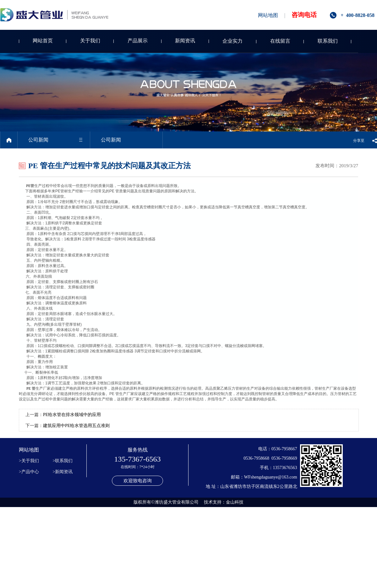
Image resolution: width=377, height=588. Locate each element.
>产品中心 (29, 472)
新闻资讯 (185, 41)
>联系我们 (63, 461)
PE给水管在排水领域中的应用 (72, 415)
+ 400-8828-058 (358, 15)
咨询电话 (304, 15)
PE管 (30, 186)
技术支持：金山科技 (224, 502)
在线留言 (280, 41)
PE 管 (31, 388)
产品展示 (138, 41)
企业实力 (232, 41)
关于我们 (90, 41)
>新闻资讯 (63, 472)
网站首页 (43, 41)
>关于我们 (29, 461)
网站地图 (268, 15)
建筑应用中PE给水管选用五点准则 (76, 426)
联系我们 (328, 41)
